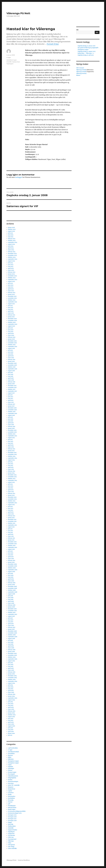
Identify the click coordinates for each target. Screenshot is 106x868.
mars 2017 (11, 402)
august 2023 (11, 261)
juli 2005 (10, 663)
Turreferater (11, 835)
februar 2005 (12, 672)
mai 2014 (11, 466)
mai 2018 (11, 376)
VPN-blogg (11, 847)
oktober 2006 (12, 635)
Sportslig (11, 824)
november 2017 (12, 387)
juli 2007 (10, 618)
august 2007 (11, 616)
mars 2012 (11, 514)
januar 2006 (11, 652)
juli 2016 (10, 417)
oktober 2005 (12, 657)
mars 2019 (11, 358)
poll (9, 804)
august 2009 (11, 572)
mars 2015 (11, 447)
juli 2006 (10, 640)
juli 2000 (10, 728)
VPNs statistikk (12, 848)
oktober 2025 (12, 229)
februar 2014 (12, 471)
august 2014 (11, 460)
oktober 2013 (12, 479)
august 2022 (11, 281)
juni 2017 (11, 397)
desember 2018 (12, 363)
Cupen (10, 765)
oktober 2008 (12, 590)
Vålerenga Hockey (81, 73)
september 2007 (13, 614)
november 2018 (12, 365)
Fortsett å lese (53, 44)
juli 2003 (10, 702)
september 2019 (13, 347)
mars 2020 (11, 335)
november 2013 (12, 477)
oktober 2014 (12, 456)
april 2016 (11, 423)
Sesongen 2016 (12, 817)
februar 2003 (12, 711)
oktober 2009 (12, 568)
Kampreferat (12, 789)
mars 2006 (11, 648)
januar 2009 (11, 585)
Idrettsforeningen (12, 60)
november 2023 (12, 255)
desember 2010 (12, 542)
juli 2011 (10, 529)
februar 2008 (12, 605)
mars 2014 (11, 469)
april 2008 (11, 601)
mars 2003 (11, 709)
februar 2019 (12, 360)
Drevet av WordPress (24, 860)
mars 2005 (11, 670)
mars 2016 (11, 425)
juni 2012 (11, 508)
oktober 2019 (12, 345)
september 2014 (12, 458)
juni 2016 (11, 419)
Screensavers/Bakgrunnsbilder (17, 811)
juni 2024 (11, 246)
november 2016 (12, 410)
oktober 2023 (12, 257)
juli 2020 (10, 328)
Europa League (12, 772)
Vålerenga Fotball (81, 70)
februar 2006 (12, 650)
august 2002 (11, 717)
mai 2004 (11, 689)
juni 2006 (11, 642)
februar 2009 (12, 583)
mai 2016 (11, 421)
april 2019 (11, 356)
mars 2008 (11, 603)
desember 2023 (12, 254)
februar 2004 (12, 694)
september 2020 (13, 324)
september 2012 (12, 503)
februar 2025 (12, 239)
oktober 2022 (12, 278)
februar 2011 (11, 538)
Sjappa (10, 822)
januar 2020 (11, 339)
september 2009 (13, 570)
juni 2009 (11, 575)
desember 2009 (12, 564)
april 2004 (11, 691)
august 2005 (11, 661)
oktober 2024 (12, 241)
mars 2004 (11, 692)
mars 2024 (11, 250)
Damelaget (11, 768)
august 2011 (11, 527)
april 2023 (11, 268)
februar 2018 (12, 382)
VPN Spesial (11, 845)
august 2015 (11, 438)
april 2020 (11, 334)
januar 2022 (11, 294)
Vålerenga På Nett (18, 13)
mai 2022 (11, 287)
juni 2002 (11, 719)
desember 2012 (12, 497)
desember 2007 (12, 609)
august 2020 (11, 326)
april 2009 (11, 579)
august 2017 (11, 393)
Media (10, 795)
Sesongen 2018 (12, 821)
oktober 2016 (12, 412)
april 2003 (11, 707)
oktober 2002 (12, 715)
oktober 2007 (12, 613)
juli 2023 (10, 263)
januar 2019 (11, 361)
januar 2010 (11, 562)
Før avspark (11, 774)
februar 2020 (12, 337)
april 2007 (11, 624)
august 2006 (11, 639)
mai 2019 (11, 354)
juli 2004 (10, 685)
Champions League (13, 761)
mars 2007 (11, 626)
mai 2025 (11, 237)
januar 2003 (11, 713)
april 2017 (11, 400)
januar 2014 (11, 473)
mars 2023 (11, 270)
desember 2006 (12, 631)
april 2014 (11, 467)
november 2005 (12, 655)
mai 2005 (11, 666)
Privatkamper (12, 806)
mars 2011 (11, 536)
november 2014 (12, 454)
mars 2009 (11, 581)
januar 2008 (11, 607)
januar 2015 (11, 451)
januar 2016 (11, 428)
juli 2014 (10, 462)
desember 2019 (12, 341)
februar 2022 (12, 293)
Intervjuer (11, 783)
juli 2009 (10, 573)
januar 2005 (11, 674)
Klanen (78, 75)
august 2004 (11, 683)
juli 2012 (10, 506)
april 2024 (11, 248)
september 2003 (13, 698)
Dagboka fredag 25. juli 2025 (86, 55)
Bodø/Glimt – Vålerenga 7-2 (86, 53)
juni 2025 (11, 235)
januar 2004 (11, 696)
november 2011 (12, 521)
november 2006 (12, 633)
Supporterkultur (13, 830)
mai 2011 (10, 533)
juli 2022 (10, 283)
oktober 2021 (12, 300)
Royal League (12, 809)
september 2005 (13, 659)
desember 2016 (12, 408)
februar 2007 (12, 627)
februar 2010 (12, 560)
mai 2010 (11, 555)
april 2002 (11, 722)
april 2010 (11, 557)
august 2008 (11, 594)
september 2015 (12, 436)
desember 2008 (12, 586)
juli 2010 (10, 551)
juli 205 (10, 735)
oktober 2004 (12, 679)
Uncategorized (12, 839)
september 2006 (13, 637)
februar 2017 (12, 404)
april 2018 (11, 378)
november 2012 (12, 499)
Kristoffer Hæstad (11, 62)
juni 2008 (11, 598)
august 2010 (11, 549)
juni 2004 (11, 687)
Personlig (11, 800)
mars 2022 (11, 291)
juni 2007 (11, 620)
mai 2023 (11, 267)
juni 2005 (11, 665)
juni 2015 (11, 441)
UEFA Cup (11, 837)
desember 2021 (12, 296)
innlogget (19, 177)
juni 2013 (11, 486)
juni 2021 (11, 307)
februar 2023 (12, 272)
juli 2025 (10, 233)
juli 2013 (10, 484)
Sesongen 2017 (12, 819)
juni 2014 (11, 464)
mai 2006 (11, 644)
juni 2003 (11, 704)
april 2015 (11, 445)
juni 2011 (10, 531)
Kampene (11, 787)
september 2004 (13, 681)
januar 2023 (11, 274)
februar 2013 (11, 493)
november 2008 (12, 588)
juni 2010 (11, 553)
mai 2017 (11, 399)
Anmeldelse (11, 754)
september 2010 (12, 547)
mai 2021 (11, 309)
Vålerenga (11, 841)
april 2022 (11, 289)
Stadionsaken (12, 826)
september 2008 (13, 592)
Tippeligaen (10, 64)
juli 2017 (10, 395)
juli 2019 (10, 350)
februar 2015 (12, 449)
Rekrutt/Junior (12, 808)
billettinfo (11, 759)
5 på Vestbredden (13, 748)
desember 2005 (12, 653)
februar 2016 (12, 427)
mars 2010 (11, 559)
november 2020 (12, 320)
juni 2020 (11, 330)
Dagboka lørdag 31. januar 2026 (87, 46)
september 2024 (13, 242)
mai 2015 (11, 443)
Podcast (10, 802)
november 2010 (12, 544)
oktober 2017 (12, 389)
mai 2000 (11, 730)
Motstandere (12, 796)
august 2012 (11, 505)
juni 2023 (11, 265)
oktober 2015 (12, 434)
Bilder (10, 757)
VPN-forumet (80, 68)
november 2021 (12, 298)
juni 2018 (11, 374)
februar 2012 (12, 516)
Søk (77, 30)
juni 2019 (11, 352)
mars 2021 (11, 313)
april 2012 (11, 512)
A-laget (9, 57)
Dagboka (10, 767)
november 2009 (12, 566)
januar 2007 (11, 629)
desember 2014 (12, 453)
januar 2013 (11, 495)
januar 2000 (11, 733)
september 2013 (12, 480)
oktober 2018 (12, 367)
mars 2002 (11, 724)
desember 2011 (12, 520)
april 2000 (11, 732)
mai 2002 (11, 720)
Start (18, 62)
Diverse (10, 770)
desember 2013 (12, 475)
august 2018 (11, 371)
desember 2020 (12, 319)
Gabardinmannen (13, 776)
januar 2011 (11, 540)
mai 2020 (11, 332)
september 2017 (12, 391)
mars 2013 (11, 492)
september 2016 (13, 413)
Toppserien (11, 834)
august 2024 (11, 244)
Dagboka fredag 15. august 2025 (87, 51)
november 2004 (12, 678)
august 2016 (11, 415)
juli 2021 (10, 306)
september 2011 (12, 525)
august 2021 (11, 304)
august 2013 (11, 482)
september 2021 (12, 302)
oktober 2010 (12, 546)
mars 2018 (11, 380)
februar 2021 (12, 315)
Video (10, 843)
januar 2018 (11, 384)
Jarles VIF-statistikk (14, 785)
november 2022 (12, 276)
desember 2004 (12, 676)
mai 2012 (11, 510)
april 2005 (11, 668)
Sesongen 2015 (12, 815)
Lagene (10, 791)
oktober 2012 (12, 501)
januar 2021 (11, 317)
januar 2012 (11, 518)
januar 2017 (11, 406)
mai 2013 (10, 488)
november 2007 (12, 611)
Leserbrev (11, 793)
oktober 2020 (12, 322)
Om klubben (11, 798)
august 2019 (11, 348)
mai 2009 (11, 577)
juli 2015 (10, 440)
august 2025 (11, 231)
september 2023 (13, 259)
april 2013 (11, 490)
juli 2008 (10, 596)
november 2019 (12, 343)
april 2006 (11, 646)
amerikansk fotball (13, 752)
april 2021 (11, 311)
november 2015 (12, 432)
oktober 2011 (12, 523)
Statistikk (11, 828)
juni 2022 (11, 285)
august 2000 (11, 726)
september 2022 (13, 280)
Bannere (10, 755)
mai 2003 (11, 706)
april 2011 (11, 534)
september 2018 (12, 369)
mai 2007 (11, 622)
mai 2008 (11, 599)
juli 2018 (10, 373)
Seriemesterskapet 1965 (15, 813)
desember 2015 (12, 430)
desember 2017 (12, 386)
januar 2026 (11, 227)
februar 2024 (12, 252)
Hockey (10, 780)
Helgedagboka (12, 778)
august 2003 (11, 700)
